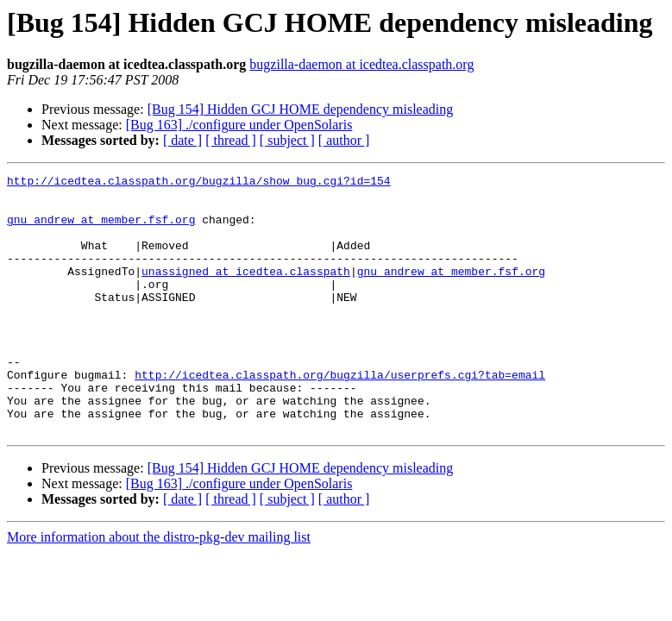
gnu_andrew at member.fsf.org (101, 229)
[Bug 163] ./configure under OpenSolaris (239, 125)
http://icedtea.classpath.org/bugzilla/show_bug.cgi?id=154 (199, 183)
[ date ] (182, 140)
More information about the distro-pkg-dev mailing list (159, 589)
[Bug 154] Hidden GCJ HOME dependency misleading (301, 109)
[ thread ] (231, 140)
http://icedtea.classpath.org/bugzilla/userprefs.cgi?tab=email (340, 416)
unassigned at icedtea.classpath (246, 292)
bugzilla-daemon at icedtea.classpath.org (361, 64)
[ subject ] (287, 140)
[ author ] (344, 140)
